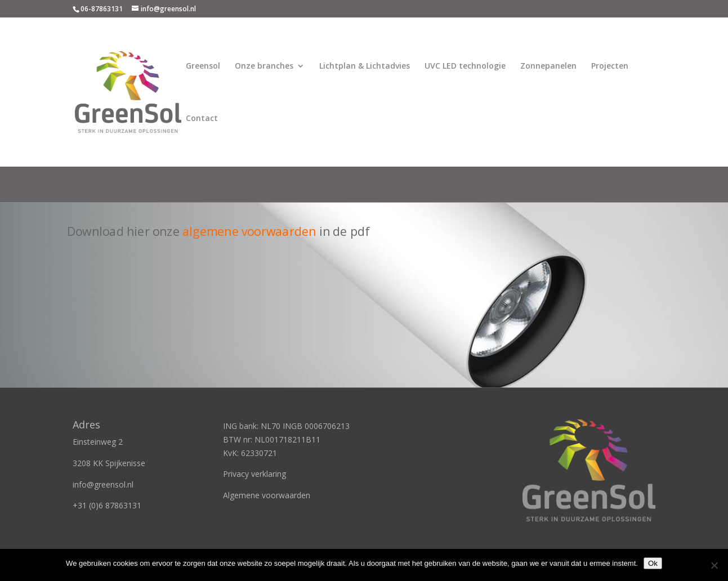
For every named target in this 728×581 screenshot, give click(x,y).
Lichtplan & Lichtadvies (365, 66)
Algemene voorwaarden (267, 495)
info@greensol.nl (103, 484)
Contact (202, 119)
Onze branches (264, 66)
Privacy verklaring (254, 474)
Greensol (203, 66)
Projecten (610, 66)
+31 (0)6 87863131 (107, 505)
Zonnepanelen (548, 66)
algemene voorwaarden (249, 231)
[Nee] (714, 565)
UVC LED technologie (465, 66)
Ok (653, 563)
